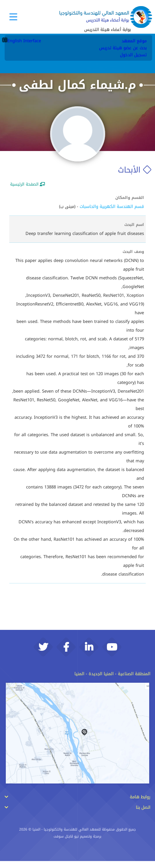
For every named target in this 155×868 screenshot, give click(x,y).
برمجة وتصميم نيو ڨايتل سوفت (77, 843)
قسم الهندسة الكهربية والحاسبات (112, 206)
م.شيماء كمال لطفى (77, 85)
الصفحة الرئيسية (28, 184)
